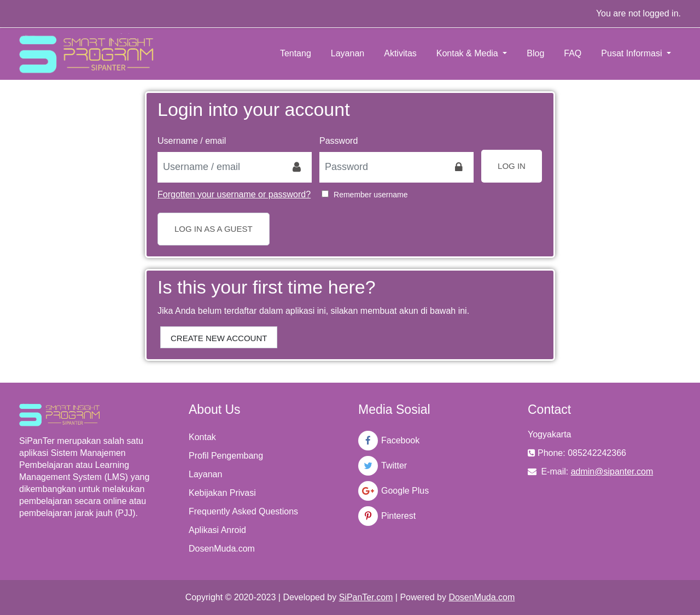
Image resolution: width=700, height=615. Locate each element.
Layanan (348, 53)
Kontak (202, 437)
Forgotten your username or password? (234, 194)
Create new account (219, 338)
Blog (535, 53)
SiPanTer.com (366, 597)
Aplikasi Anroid (217, 530)
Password (339, 141)
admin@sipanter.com (612, 471)
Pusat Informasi (633, 53)
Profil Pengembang (226, 456)
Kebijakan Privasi (222, 493)
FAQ (573, 53)
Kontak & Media (468, 53)
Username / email (192, 141)
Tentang (296, 53)
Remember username (371, 195)
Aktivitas (400, 53)
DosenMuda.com (222, 549)
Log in (512, 166)
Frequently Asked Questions (243, 511)
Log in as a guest (214, 229)
